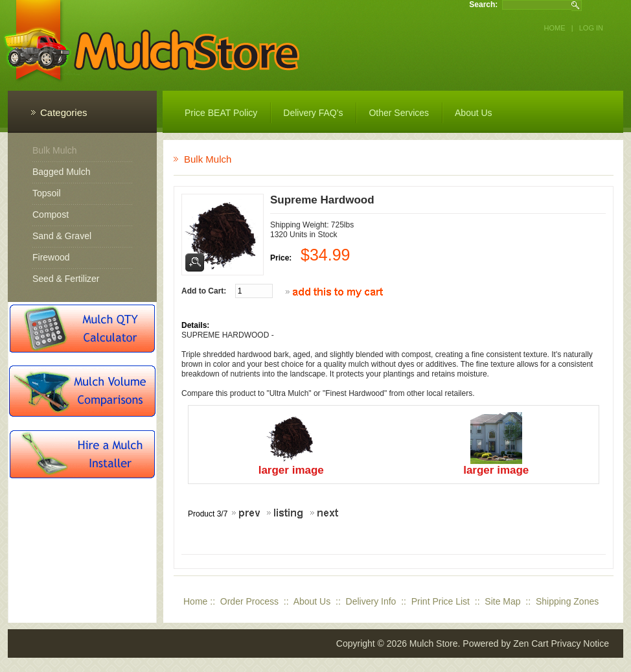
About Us (312, 601)
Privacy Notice (580, 643)
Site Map (502, 601)
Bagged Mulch (62, 172)
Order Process (249, 601)
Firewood (51, 257)
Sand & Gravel (62, 236)
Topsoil (47, 193)
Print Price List (441, 601)
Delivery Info (371, 601)
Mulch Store (434, 643)
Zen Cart (531, 643)
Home (555, 28)
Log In (591, 28)
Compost (51, 214)
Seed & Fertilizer (66, 279)
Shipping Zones (567, 601)
